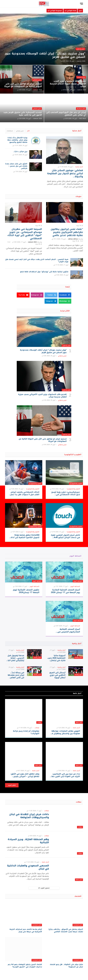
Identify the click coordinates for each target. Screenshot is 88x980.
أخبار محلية (77, 131)
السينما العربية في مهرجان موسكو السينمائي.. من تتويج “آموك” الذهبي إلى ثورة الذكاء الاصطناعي (25, 234)
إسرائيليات (10, 131)
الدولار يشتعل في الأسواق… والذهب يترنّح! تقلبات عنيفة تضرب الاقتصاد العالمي (66, 930)
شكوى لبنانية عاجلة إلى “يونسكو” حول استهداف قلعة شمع (44, 272)
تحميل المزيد (44, 888)
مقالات (39, 722)
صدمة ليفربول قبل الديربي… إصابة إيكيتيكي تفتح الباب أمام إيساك (15, 658)
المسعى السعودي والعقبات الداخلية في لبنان (28, 867)
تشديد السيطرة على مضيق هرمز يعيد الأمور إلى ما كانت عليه (23, 114)
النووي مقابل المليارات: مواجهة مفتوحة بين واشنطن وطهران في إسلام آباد (65, 732)
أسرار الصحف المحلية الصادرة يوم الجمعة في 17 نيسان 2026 (65, 591)
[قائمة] (81, 4)
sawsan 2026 (81, 61)
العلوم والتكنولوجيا (76, 484)
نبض (80, 11)
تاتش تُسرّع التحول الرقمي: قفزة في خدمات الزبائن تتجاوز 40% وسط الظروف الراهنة (65, 536)
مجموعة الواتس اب (55, 11)
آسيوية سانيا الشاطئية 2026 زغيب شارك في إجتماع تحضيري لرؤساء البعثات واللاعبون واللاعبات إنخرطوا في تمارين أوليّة (56, 658)
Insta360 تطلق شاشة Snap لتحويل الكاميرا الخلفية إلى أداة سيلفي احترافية (25, 536)
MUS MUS (83, 119)
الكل (28, 131)
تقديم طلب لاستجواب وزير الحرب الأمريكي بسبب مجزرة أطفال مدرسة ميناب (68, 84)
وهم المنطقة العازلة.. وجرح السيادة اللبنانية (28, 841)
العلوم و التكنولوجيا (73, 455)
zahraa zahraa (73, 239)
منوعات (78, 196)
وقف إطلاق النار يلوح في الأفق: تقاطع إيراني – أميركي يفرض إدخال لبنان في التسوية (25, 775)
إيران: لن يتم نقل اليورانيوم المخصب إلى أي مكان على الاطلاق (66, 114)
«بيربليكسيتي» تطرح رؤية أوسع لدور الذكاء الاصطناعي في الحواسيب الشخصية (66, 493)
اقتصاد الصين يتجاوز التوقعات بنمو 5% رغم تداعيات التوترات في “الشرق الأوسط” (25, 966)
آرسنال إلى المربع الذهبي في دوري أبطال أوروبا (57, 675)
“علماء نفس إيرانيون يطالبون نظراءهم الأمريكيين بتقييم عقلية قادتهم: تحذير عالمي (67, 232)
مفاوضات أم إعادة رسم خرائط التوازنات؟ (26, 732)
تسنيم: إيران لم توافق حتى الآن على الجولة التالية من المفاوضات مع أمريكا (23, 85)
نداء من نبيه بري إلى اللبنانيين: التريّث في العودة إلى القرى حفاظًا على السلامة (65, 775)
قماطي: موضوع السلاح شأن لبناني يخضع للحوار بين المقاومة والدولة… (65, 174)
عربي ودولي (80, 49)
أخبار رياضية (77, 644)
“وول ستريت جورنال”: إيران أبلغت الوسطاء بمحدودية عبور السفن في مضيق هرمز (45, 55)
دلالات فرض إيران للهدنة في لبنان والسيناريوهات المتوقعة (29, 816)
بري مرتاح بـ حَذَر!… (20, 152)
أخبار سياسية (81, 109)
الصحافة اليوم (76, 556)
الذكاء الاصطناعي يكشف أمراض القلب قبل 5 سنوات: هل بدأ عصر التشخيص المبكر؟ (25, 493)
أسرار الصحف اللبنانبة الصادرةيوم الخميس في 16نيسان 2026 (69, 630)
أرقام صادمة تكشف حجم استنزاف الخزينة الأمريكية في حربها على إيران (26, 930)
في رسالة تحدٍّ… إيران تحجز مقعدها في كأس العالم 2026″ (16, 675)
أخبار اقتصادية (78, 925)
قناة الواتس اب (70, 11)
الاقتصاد (78, 896)
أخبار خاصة (77, 693)
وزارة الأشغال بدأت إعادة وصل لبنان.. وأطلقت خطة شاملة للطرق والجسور (17, 140)
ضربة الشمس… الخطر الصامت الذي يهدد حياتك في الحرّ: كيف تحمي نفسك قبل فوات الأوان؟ (37, 261)
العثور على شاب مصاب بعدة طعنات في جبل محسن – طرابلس (16, 166)
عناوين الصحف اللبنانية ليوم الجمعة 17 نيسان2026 (26, 591)
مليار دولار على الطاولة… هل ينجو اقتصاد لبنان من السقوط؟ (66, 966)
